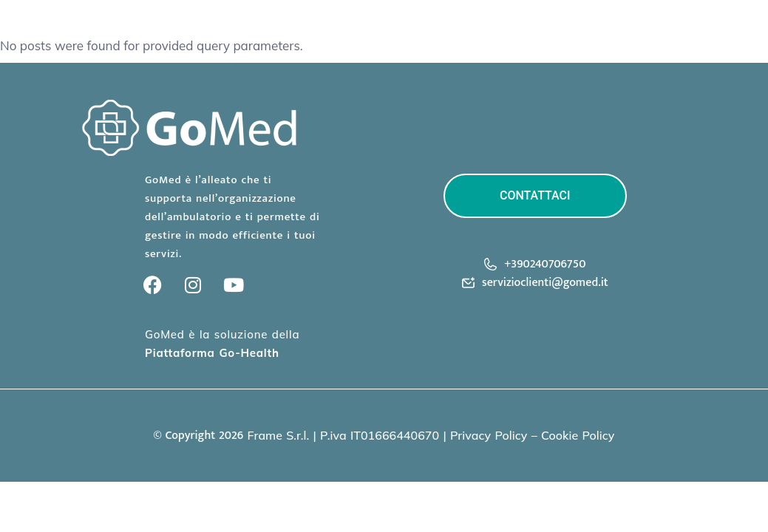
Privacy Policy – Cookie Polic (529, 435)
